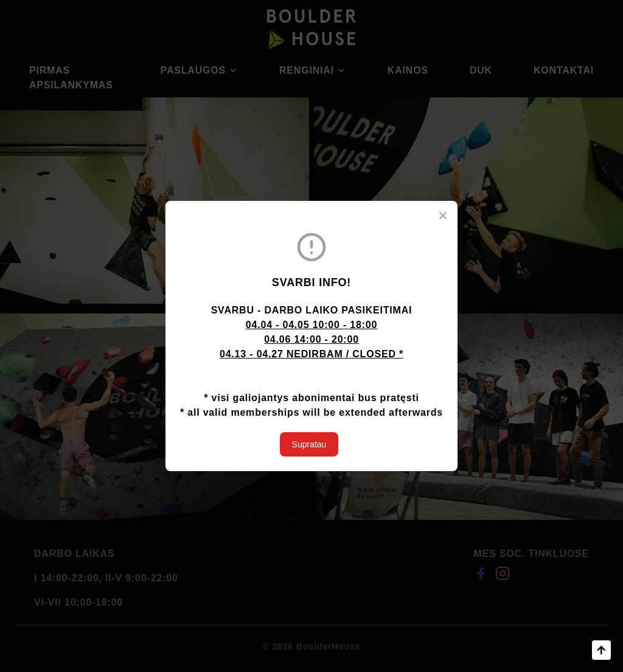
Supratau (309, 444)
